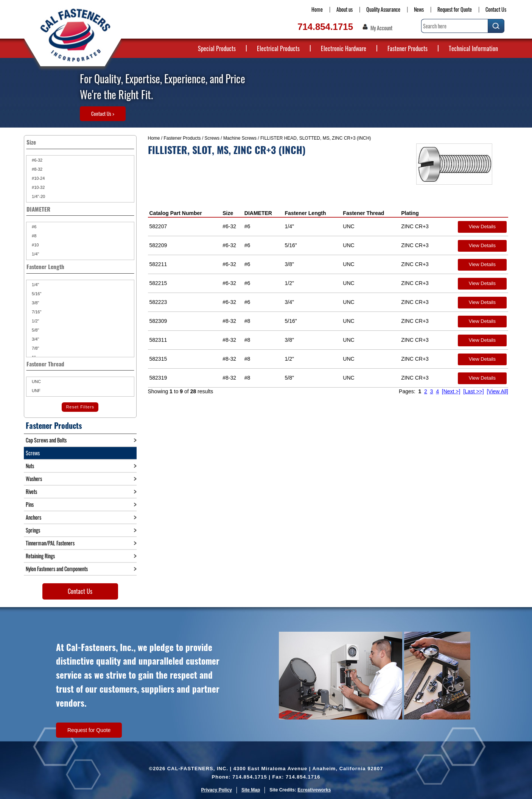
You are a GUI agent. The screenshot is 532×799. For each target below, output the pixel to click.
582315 (158, 359)
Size (228, 213)
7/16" (36, 312)
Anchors (33, 517)
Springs (33, 530)
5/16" (36, 294)
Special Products (217, 48)
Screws (212, 138)
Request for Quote (455, 9)
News (419, 9)
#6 (33, 227)
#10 (35, 245)
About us (345, 9)
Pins (30, 504)
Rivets (31, 491)
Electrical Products (278, 48)
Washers (34, 479)
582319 (158, 378)
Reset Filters (80, 407)
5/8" (35, 330)
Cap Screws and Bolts (46, 440)
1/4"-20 (38, 196)
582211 (158, 264)
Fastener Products (408, 48)
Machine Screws (240, 138)
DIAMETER (258, 213)
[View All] (497, 391)
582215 (158, 283)
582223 (158, 302)
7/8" (35, 348)
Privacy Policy (217, 790)
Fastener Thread (363, 213)
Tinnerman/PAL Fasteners (50, 543)
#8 (33, 236)
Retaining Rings (40, 556)
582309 (158, 321)
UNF (36, 391)
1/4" (35, 254)
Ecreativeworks (314, 790)
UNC (36, 382)
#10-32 (38, 187)
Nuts (30, 466)
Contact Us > (103, 114)
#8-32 (37, 169)
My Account (381, 28)
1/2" (35, 321)
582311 (158, 340)
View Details (482, 227)
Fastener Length (306, 213)
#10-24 (38, 178)
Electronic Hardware (344, 48)
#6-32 (37, 160)
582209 (158, 245)
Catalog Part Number (176, 213)
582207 (158, 226)
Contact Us (496, 9)
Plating (410, 213)
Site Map (251, 790)
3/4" (35, 339)
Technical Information (473, 48)
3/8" (35, 303)
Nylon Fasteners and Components (57, 569)
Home (317, 9)
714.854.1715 (325, 27)
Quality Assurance (383, 9)
